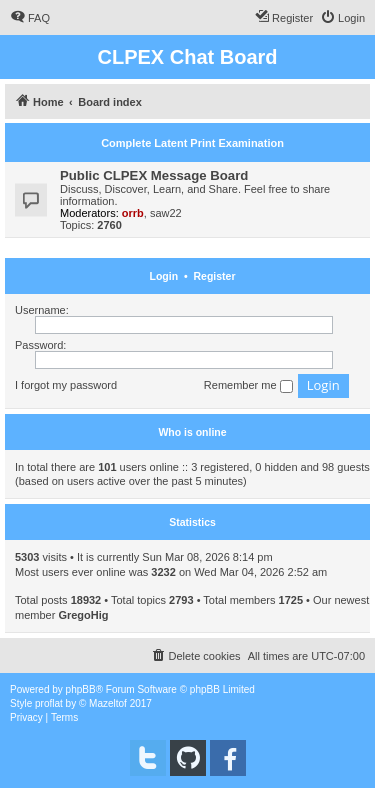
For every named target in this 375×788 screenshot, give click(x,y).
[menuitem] (30, 18)
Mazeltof (108, 703)
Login (164, 276)
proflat (49, 703)
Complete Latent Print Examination (192, 143)
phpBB (81, 689)
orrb (133, 213)
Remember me (248, 386)
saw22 (166, 213)
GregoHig (83, 615)
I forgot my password (66, 385)
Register (214, 276)
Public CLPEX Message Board (154, 175)
